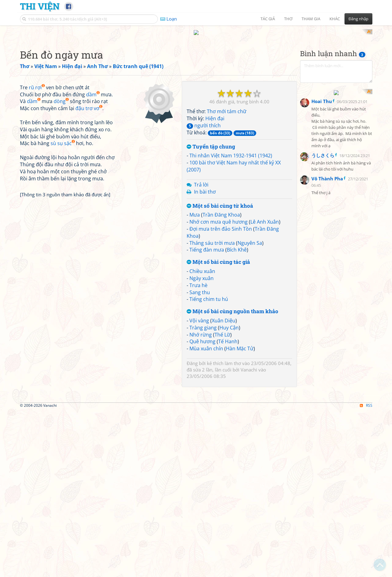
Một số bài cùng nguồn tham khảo (232, 306)
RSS (366, 486)
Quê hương (202, 336)
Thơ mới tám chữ (227, 106)
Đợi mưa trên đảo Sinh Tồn (221, 223)
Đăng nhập (358, 19)
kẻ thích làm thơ (224, 358)
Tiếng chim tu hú (209, 294)
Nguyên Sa (250, 237)
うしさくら (323, 140)
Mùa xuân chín (206, 343)
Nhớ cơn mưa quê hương (219, 216)
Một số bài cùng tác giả (218, 257)
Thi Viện (40, 6)
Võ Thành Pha (327, 163)
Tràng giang (203, 322)
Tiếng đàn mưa (207, 244)
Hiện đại (215, 113)
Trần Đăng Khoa (221, 209)
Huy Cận (229, 322)
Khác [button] (335, 19)
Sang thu (200, 287)
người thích (204, 120)
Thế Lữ (222, 329)
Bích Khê (237, 244)
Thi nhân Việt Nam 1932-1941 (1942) (231, 150)
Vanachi (249, 364)
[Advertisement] (99, 118)
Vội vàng (199, 315)
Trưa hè (198, 279)
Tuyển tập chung (211, 141)
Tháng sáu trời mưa (212, 237)
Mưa (195, 209)
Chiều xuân (202, 265)
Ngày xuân (202, 272)
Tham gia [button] (311, 19)
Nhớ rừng (201, 329)
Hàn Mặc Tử (240, 343)
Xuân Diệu (224, 315)
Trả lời (201, 179)
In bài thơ (205, 186)
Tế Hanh (228, 336)
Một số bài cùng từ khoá (220, 200)
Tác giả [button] (268, 19)
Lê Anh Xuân (265, 216)
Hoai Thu (322, 86)
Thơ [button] (288, 19)
